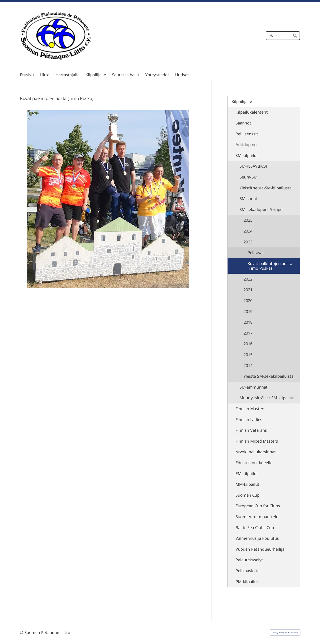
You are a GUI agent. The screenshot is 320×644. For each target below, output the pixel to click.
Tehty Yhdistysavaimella (285, 632)
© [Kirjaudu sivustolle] (22, 632)
